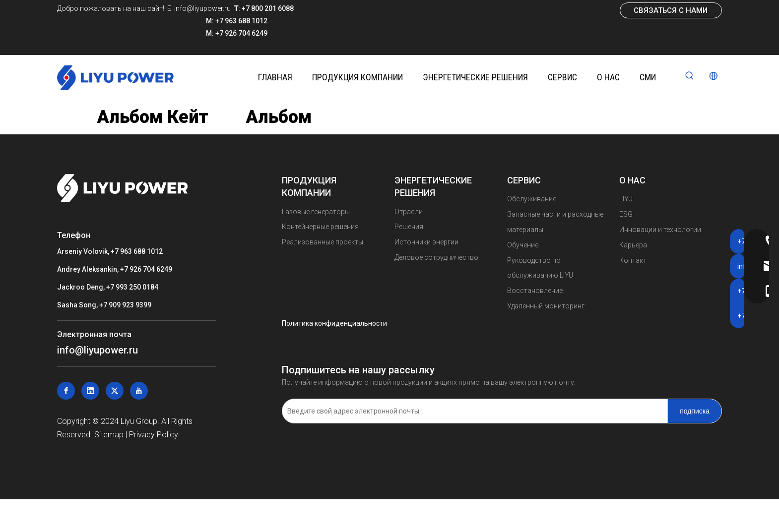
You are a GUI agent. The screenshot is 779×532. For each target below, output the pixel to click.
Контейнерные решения (320, 227)
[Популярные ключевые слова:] (690, 76)
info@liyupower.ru (202, 8)
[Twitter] (115, 391)
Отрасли (409, 212)
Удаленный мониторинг (546, 306)
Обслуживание (532, 199)
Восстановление (535, 291)
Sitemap (109, 435)
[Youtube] (139, 391)
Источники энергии (426, 242)
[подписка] (695, 411)
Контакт (633, 260)
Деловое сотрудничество (436, 257)
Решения (409, 227)
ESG (626, 214)
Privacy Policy (154, 435)
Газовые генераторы (316, 212)
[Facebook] (66, 391)
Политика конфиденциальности (334, 323)
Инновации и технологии (660, 230)
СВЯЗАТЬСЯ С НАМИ (671, 10)
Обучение (523, 245)
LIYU (626, 199)
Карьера (633, 245)
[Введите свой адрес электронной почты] (473, 411)
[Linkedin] (90, 391)
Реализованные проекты (323, 242)
